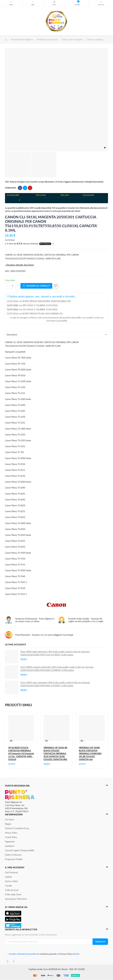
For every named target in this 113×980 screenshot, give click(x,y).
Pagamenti (10, 842)
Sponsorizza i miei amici (16, 899)
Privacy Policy (11, 833)
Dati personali (11, 872)
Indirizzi (8, 877)
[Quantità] (12, 286)
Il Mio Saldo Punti (13, 894)
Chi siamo (10, 820)
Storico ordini (11, 881)
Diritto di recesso (13, 855)
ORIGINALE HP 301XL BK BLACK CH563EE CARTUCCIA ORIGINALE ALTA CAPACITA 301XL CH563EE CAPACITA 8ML (55, 753)
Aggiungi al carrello (36, 286)
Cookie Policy (11, 837)
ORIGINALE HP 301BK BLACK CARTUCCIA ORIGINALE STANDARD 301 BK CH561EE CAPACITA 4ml (90, 753)
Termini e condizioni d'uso (17, 828)
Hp (11, 740)
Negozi (8, 824)
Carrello (8, 886)
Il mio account (12, 890)
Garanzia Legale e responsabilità (20, 850)
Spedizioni (10, 846)
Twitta (25, 188)
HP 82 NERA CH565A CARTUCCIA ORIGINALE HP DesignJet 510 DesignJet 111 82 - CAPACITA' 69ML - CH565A (21, 753)
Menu (11, 2)
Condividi (20, 188)
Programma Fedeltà (14, 859)
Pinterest (30, 188)
